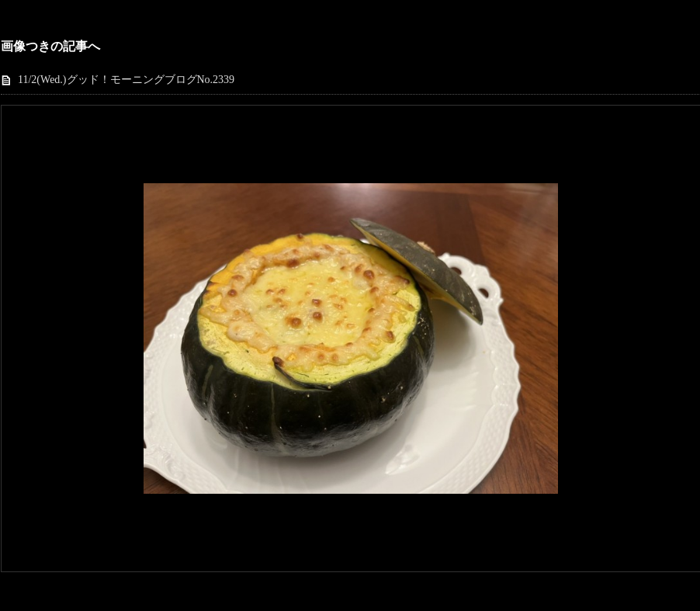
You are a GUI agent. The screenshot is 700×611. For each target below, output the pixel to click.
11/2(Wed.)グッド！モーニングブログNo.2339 (126, 80)
